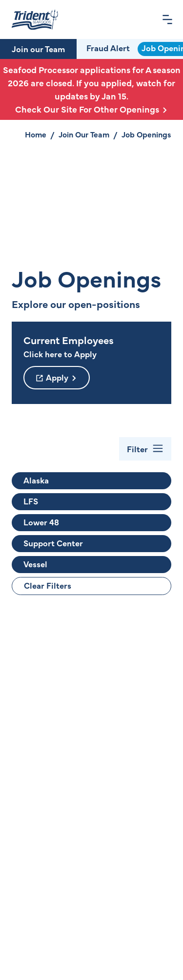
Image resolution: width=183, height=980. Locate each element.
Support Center (53, 543)
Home (36, 134)
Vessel (35, 564)
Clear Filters (48, 585)
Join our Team (38, 49)
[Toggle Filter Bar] (145, 449)
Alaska (36, 480)
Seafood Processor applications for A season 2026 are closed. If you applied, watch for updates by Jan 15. (91, 89)
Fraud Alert (108, 48)
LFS (31, 501)
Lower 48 (41, 522)
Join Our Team (84, 134)
